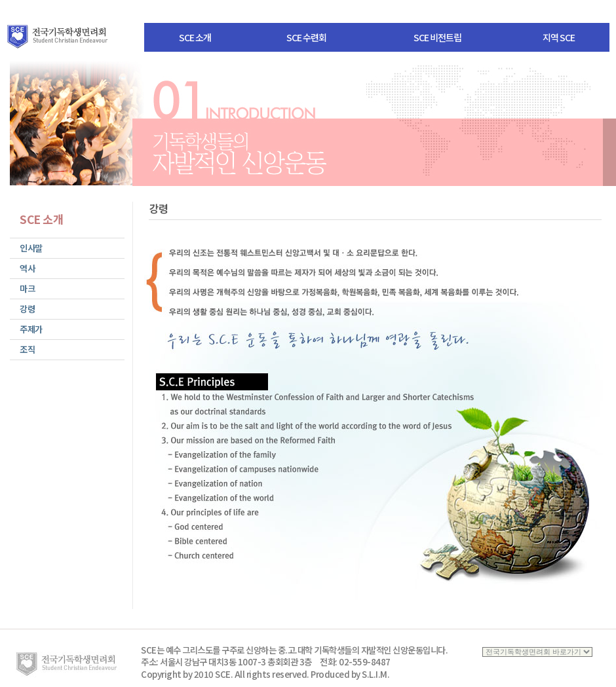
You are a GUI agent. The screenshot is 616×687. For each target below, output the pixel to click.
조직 (27, 349)
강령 (27, 309)
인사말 (31, 248)
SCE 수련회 (306, 37)
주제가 (31, 329)
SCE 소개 (195, 37)
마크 (27, 288)
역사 (27, 268)
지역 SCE (559, 37)
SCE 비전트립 (437, 37)
